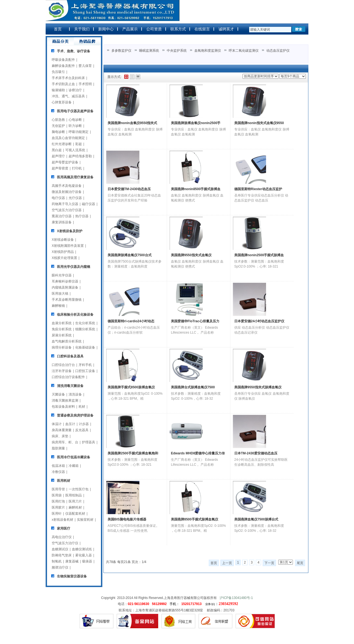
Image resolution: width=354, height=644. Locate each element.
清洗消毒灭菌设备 (70, 386)
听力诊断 (75, 126)
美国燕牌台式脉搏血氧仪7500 (193, 387)
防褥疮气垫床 (62, 555)
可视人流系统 (75, 150)
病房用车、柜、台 (65, 442)
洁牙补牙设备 (62, 371)
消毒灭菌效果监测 (65, 400)
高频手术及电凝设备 (67, 186)
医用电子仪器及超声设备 (75, 111)
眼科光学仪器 (62, 275)
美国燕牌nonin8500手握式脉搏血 (196, 189)
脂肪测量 (58, 448)
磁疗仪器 (88, 204)
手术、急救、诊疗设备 (74, 51)
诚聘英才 (226, 29)
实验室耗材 (85, 520)
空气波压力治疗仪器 (67, 210)
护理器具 (88, 442)
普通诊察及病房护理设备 (75, 415)
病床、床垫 (60, 436)
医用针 (57, 514)
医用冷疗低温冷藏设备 (74, 457)
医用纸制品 (74, 495)
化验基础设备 (85, 347)
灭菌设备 (58, 394)
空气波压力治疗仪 (65, 543)
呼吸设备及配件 (63, 60)
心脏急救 (58, 120)
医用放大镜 (60, 294)
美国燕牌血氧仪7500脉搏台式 (256, 519)
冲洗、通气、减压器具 (68, 96)
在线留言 (202, 29)
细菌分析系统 (85, 329)
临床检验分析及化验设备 (75, 315)
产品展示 (130, 29)
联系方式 (178, 29)
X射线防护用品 (63, 252)
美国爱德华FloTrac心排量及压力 (195, 321)
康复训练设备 (62, 222)
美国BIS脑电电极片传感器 (127, 519)
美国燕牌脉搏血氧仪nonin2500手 (196, 123)
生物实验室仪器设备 (72, 576)
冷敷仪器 (58, 472)
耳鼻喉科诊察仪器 (65, 281)
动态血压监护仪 (278, 51)
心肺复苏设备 (62, 102)
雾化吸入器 (84, 555)
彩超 (79, 144)
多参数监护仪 (121, 51)
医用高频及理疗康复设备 (75, 177)
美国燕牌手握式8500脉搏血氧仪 (131, 387)
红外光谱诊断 (62, 144)
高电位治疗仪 (62, 537)
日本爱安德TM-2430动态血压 (129, 189)
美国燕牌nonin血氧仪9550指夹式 (132, 123)
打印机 (77, 168)
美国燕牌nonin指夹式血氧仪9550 (259, 123)
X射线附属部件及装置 (68, 246)
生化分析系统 (85, 323)
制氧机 (57, 561)
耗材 (82, 407)
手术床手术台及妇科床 (68, 78)
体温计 (57, 424)
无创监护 (58, 126)
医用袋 (57, 495)
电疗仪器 (58, 198)
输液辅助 (58, 90)
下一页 (269, 563)
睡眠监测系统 (149, 51)
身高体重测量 (62, 430)
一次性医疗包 (79, 489)
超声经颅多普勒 (80, 156)
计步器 (84, 424)
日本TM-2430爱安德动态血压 (256, 453)
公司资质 (154, 29)
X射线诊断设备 (63, 240)
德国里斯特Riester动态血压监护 (258, 189)
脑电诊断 (58, 132)
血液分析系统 (62, 323)
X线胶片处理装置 (64, 258)
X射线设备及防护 (70, 231)
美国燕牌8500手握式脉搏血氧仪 (195, 519)
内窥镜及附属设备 (65, 287)
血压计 (70, 424)
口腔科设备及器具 (70, 356)
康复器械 (72, 561)
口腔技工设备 (85, 371)
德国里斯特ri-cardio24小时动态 (131, 321)
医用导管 (58, 489)
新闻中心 (106, 29)
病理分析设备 (62, 347)
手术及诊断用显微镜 (67, 300)
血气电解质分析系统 (67, 341)
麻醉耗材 (75, 507)
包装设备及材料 (63, 407)
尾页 (300, 563)
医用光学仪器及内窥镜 (74, 267)
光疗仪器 (75, 198)
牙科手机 (85, 365)
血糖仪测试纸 (82, 549)
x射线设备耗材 (63, 520)
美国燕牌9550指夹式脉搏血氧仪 (258, 387)
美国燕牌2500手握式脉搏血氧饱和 (133, 453)
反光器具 (82, 430)
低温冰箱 (58, 466)
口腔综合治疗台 (63, 365)
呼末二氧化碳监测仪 (244, 51)
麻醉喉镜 (58, 306)
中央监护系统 (177, 51)
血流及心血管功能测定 (68, 138)
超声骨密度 (60, 168)
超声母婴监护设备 (65, 162)
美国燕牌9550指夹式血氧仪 (191, 255)
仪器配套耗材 (75, 514)
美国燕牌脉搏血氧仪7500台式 (130, 255)
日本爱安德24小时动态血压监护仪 (259, 321)
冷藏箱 (74, 466)
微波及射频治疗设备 (67, 192)
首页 (58, 29)
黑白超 (57, 150)
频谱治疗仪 (60, 567)
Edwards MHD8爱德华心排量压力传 (198, 453)
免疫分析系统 (62, 329)
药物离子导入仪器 (65, 204)
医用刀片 (75, 501)
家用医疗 (64, 528)
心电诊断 (75, 120)
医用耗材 (64, 481)
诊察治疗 (75, 90)
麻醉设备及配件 (63, 66)
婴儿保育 (85, 66)
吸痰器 (87, 561)
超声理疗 (58, 156)
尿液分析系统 (62, 335)
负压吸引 (58, 72)
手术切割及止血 (63, 84)
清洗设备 (75, 394)
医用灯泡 (58, 501)
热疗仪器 (82, 216)
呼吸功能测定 (79, 132)
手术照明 (85, 84)
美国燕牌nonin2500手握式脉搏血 (259, 255)
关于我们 (82, 29)
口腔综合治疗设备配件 (68, 377)
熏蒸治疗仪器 (62, 216)
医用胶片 (58, 507)
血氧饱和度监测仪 (208, 51)
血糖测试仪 (60, 549)
